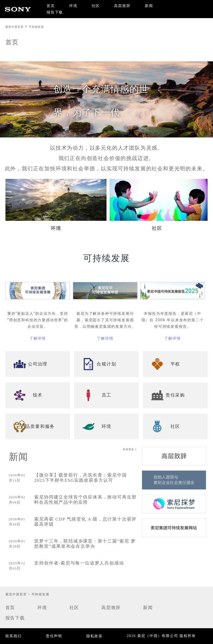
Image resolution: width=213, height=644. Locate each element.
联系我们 (14, 636)
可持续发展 (36, 27)
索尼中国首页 (15, 27)
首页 (51, 6)
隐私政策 (94, 636)
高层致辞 (122, 6)
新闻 (149, 6)
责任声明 (54, 636)
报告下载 (55, 12)
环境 (73, 6)
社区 (96, 6)
